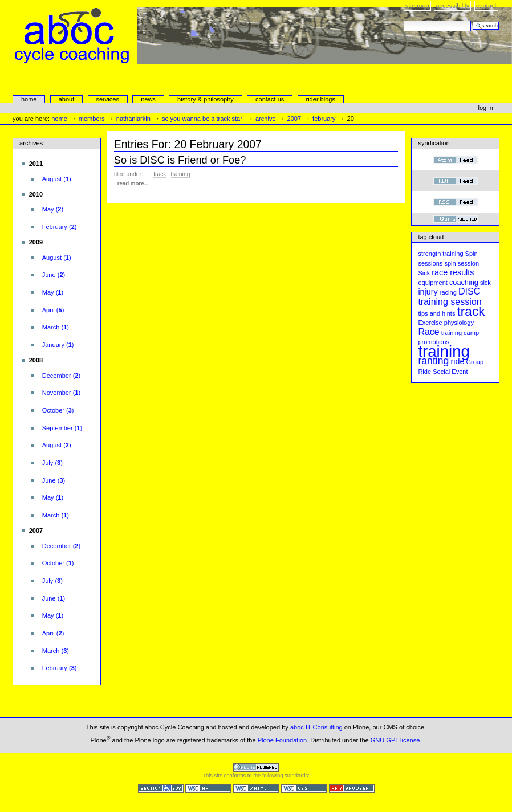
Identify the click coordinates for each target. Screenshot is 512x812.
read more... (133, 183)
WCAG (208, 788)
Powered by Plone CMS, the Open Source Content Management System (256, 767)
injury (428, 292)
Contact (486, 6)
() (57, 179)
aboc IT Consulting (316, 727)
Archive (266, 119)
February (324, 119)
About (67, 99)
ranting (433, 361)
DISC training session (450, 297)
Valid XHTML (256, 788)
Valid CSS (304, 788)
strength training (440, 254)
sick (485, 283)
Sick (424, 273)
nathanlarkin (133, 119)
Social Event (450, 372)
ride (457, 361)
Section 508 (161, 788)
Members (92, 119)
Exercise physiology (446, 323)
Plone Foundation (282, 740)
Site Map (417, 6)
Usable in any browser (352, 788)
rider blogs (320, 99)
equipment (433, 283)
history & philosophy (206, 99)
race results (453, 272)
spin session (462, 263)
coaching (464, 283)
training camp (460, 333)
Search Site (403, 20)
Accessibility (452, 6)
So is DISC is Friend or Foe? (180, 160)
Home (29, 99)
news (148, 99)
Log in (486, 108)
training (181, 174)
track (160, 174)
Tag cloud (431, 237)
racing (448, 292)
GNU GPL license (395, 740)
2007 (294, 119)
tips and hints (436, 313)
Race (428, 332)
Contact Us (270, 99)
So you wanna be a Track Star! (203, 119)
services (107, 99)
